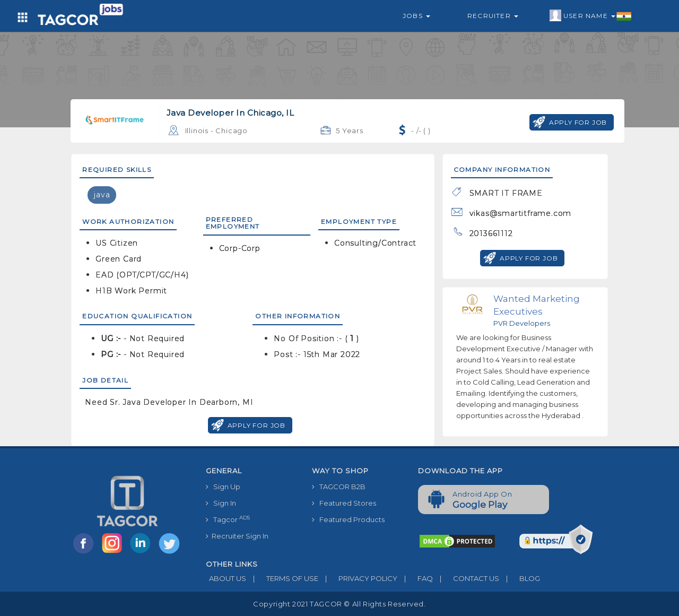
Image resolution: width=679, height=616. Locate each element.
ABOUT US (226, 578)
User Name (591, 16)
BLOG (520, 578)
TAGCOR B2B (339, 487)
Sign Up (223, 487)
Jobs (416, 16)
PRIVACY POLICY (358, 578)
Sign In (221, 503)
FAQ (415, 578)
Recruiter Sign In (237, 536)
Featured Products (348, 519)
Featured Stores (344, 503)
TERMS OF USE (282, 578)
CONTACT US (466, 578)
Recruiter (493, 16)
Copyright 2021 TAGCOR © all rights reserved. (339, 604)
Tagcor (228, 519)
